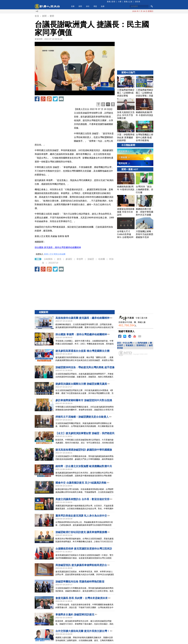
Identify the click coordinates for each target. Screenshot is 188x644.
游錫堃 (91, 259)
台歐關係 (48, 259)
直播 (73, 6)
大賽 (120, 2)
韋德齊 (80, 259)
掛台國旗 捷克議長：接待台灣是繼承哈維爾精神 (58, 247)
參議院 (69, 259)
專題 (95, 6)
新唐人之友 (128, 2)
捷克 (59, 259)
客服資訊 (130, 345)
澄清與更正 (141, 345)
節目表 (138, 2)
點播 (103, 6)
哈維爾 (102, 259)
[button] (75, 69)
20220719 (53, 263)
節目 (88, 6)
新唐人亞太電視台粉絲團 (55, 254)
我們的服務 (142, 343)
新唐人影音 (111, 2)
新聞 (80, 6)
